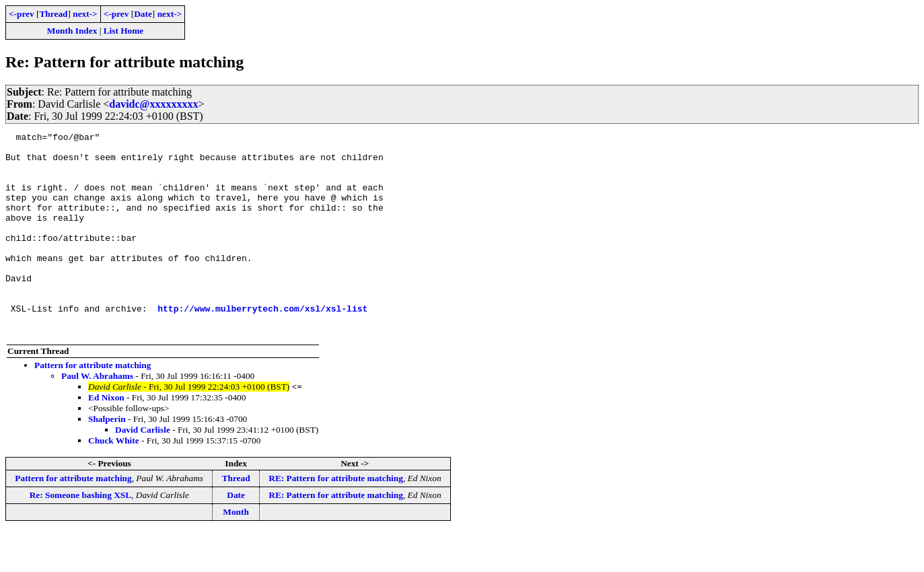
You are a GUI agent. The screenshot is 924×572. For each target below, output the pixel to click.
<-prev (22, 14)
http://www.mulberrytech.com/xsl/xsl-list (262, 345)
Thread (53, 14)
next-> (85, 14)
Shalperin (107, 459)
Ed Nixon (106, 438)
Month (236, 552)
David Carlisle (143, 470)
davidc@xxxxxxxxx (153, 104)
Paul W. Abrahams (97, 416)
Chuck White (114, 481)
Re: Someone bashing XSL (80, 535)
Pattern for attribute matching (93, 405)
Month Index (72, 31)
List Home (124, 31)
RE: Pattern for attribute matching (336, 519)
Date (143, 14)
